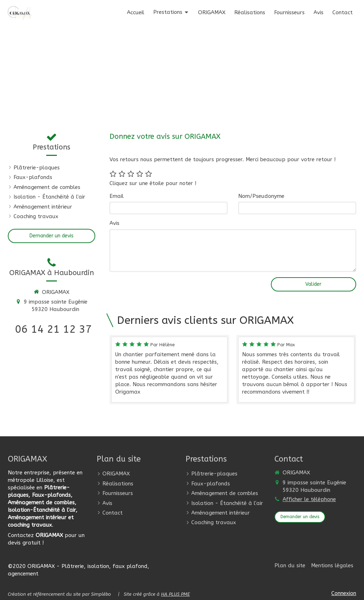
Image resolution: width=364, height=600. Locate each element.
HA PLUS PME (175, 594)
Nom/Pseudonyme (261, 196)
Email (117, 196)
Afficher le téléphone (309, 499)
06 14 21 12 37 (53, 329)
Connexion (344, 593)
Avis (114, 223)
